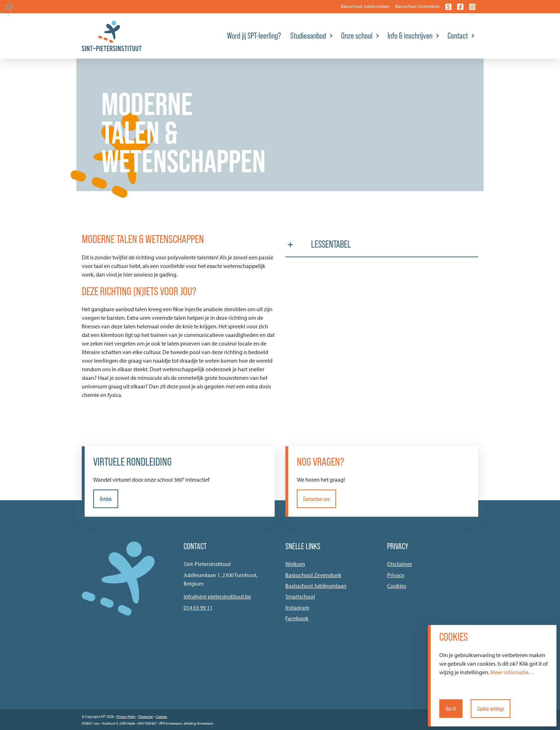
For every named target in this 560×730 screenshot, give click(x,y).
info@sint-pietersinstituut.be (217, 596)
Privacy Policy (126, 717)
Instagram (297, 607)
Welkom (295, 564)
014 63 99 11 (198, 607)
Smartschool (300, 596)
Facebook (297, 618)
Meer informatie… (512, 672)
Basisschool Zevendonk (417, 6)
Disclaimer (400, 564)
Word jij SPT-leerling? (254, 36)
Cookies (397, 586)
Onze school (357, 36)
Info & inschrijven (410, 36)
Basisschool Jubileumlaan (365, 6)
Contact (458, 36)
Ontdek (106, 499)
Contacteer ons (316, 499)
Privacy (396, 575)
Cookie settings (491, 709)
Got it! (451, 709)
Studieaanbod (308, 36)
